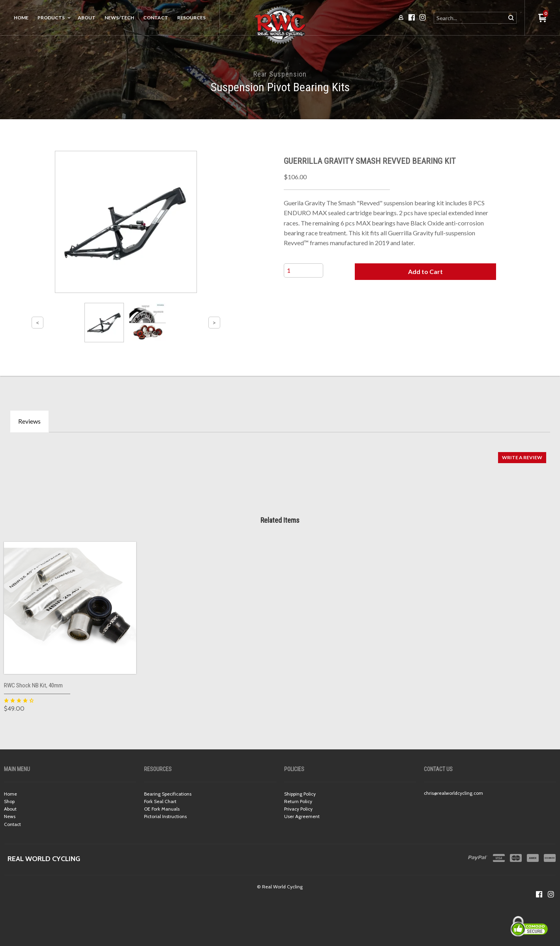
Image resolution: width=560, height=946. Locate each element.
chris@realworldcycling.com (453, 793)
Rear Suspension (280, 74)
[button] (426, 272)
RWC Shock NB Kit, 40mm (33, 685)
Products (51, 18)
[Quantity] (303, 270)
